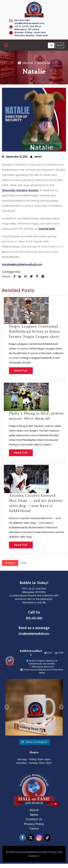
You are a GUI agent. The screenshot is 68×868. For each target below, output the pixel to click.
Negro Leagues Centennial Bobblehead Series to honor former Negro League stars (35, 331)
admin (38, 157)
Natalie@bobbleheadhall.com (22, 264)
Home (26, 63)
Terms (34, 828)
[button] (6, 45)
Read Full (21, 371)
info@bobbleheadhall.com (29, 23)
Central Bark (47, 229)
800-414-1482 (22, 20)
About (34, 810)
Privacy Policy (34, 824)
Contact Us (34, 819)
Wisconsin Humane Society (20, 190)
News (34, 814)
